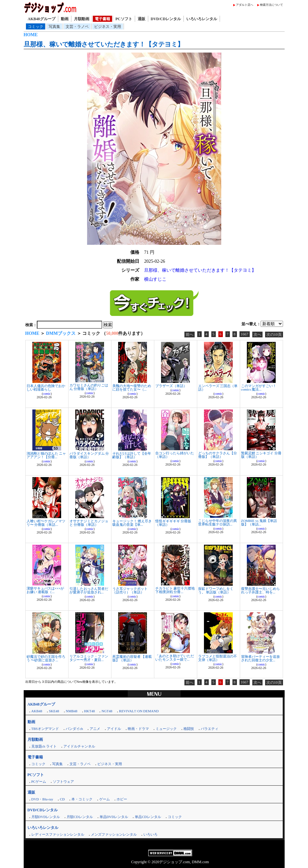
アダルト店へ (245, 5)
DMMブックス (61, 333)
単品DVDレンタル (114, 817)
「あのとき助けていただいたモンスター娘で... (175, 658)
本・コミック (82, 799)
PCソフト (124, 19)
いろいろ (150, 834)
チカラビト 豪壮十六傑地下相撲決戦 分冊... (175, 590)
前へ (190, 335)
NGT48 (107, 711)
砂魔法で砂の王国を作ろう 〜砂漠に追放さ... (46, 658)
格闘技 (189, 729)
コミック (36, 27)
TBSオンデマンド (45, 729)
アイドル (114, 729)
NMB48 (72, 711)
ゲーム (105, 799)
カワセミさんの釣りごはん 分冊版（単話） (89, 387)
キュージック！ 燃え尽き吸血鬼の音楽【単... (132, 523)
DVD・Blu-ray (42, 799)
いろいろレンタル (202, 19)
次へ (257, 335)
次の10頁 (274, 335)
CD (62, 799)
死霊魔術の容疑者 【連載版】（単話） (132, 658)
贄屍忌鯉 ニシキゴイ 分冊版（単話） (261, 455)
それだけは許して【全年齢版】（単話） (132, 455)
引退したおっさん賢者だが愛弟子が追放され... (89, 590)
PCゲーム (39, 781)
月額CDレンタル (80, 817)
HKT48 (90, 711)
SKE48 (54, 711)
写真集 (54, 27)
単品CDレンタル (148, 817)
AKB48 (37, 711)
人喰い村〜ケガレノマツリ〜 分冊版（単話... (46, 523)
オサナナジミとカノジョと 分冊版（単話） (89, 523)
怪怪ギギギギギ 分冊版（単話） (173, 523)
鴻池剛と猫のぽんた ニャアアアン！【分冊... (46, 455)
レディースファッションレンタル (58, 834)
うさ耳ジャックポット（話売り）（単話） (130, 590)
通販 (142, 19)
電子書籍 (102, 19)
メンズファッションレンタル (114, 834)
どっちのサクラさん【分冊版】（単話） (218, 455)
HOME (31, 35)
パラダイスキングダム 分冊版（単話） (89, 455)
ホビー (122, 799)
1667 (245, 334)
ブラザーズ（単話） (171, 386)
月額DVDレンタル (46, 817)
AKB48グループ (42, 19)
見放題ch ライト (44, 746)
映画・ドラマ (138, 729)
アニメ (95, 729)
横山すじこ (155, 279)
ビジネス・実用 (108, 27)
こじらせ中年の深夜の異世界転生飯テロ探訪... (218, 522)
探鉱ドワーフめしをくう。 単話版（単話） (216, 590)
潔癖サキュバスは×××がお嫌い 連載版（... (45, 590)
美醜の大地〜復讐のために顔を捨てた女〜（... (132, 388)
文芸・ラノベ (77, 27)
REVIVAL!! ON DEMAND (139, 711)
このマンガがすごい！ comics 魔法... (259, 388)
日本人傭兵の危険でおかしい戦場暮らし (46, 388)
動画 (65, 19)
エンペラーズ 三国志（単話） (218, 388)
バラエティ (210, 729)
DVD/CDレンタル (166, 19)
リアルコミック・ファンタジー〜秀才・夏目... (89, 658)
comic (47, 394)
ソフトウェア (63, 781)
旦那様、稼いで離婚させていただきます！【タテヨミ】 (104, 44)
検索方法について (272, 5)
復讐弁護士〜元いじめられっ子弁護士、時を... (260, 590)
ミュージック (166, 729)
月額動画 (82, 19)
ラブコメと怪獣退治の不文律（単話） (218, 658)
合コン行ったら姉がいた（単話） (175, 455)
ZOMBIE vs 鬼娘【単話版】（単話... (259, 522)
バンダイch (74, 729)
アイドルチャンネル (79, 746)
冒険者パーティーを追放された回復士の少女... (260, 658)
